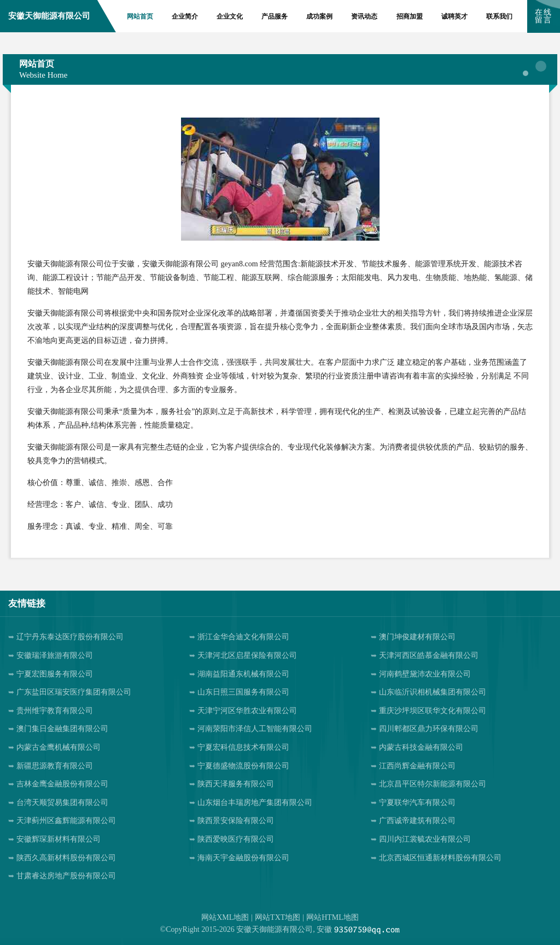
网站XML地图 (225, 917)
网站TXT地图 (278, 917)
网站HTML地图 (332, 917)
